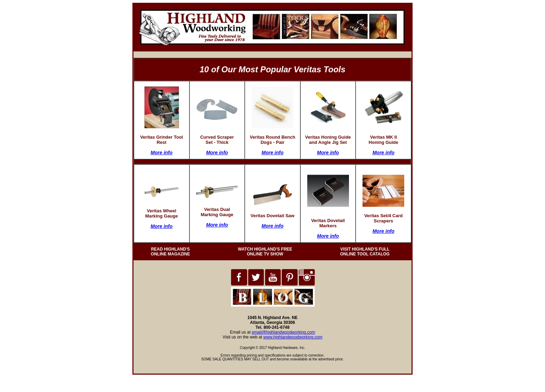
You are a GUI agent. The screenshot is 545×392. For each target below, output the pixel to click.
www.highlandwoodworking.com (293, 337)
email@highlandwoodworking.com (283, 332)
